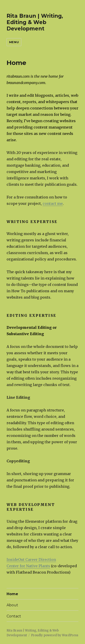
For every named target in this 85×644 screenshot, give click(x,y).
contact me (53, 203)
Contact (14, 616)
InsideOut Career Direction (31, 560)
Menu (14, 42)
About (12, 605)
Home (12, 594)
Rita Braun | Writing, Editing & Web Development (35, 22)
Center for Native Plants (28, 566)
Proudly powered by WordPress (55, 635)
